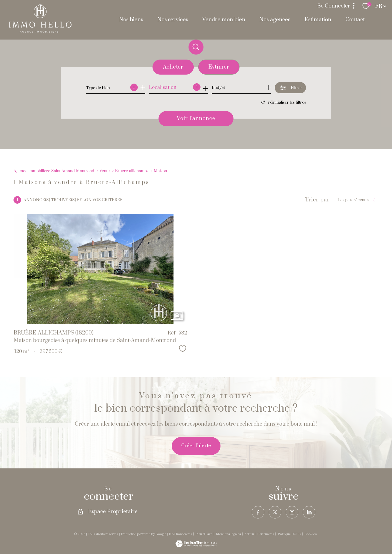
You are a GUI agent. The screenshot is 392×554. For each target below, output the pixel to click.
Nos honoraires (181, 534)
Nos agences (275, 20)
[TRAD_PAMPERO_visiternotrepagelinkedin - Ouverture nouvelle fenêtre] (309, 512)
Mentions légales (228, 534)
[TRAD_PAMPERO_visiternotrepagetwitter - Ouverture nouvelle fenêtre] (275, 512)
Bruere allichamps (132, 171)
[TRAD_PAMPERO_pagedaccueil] (40, 31)
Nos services (173, 20)
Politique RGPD (289, 534)
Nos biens (131, 20)
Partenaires (266, 534)
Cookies (311, 534)
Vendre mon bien (224, 20)
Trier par (317, 200)
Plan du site (204, 534)
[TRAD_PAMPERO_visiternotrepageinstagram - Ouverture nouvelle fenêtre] (292, 512)
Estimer (219, 67)
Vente (105, 171)
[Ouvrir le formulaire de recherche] (290, 88)
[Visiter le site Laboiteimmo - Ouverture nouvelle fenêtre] (196, 546)
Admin (249, 534)
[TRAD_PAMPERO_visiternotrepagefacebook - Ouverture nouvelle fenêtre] (258, 512)
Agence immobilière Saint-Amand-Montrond (54, 171)
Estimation (318, 20)
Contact (355, 20)
